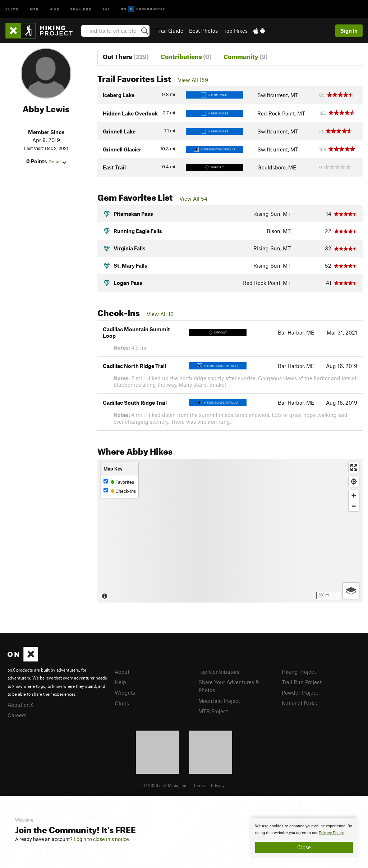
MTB (34, 9)
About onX (20, 705)
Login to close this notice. (102, 839)
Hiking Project (299, 672)
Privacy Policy (331, 833)
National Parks (299, 703)
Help (120, 682)
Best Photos (203, 31)
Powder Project (300, 692)
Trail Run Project (302, 682)
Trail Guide (170, 31)
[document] (304, 838)
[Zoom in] (354, 496)
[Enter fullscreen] (354, 467)
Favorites (119, 482)
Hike (55, 9)
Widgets (125, 692)
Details (57, 162)
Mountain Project (219, 701)
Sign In (349, 31)
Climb (12, 9)
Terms (199, 785)
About (122, 672)
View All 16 (160, 314)
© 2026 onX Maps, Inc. (165, 785)
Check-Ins (120, 491)
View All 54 (193, 199)
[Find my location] (354, 481)
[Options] (351, 591)
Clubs (122, 703)
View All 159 (193, 80)
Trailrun (81, 9)
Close (304, 847)
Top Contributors (219, 672)
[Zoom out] (354, 506)
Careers (17, 715)
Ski (106, 9)
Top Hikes (236, 31)
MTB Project (213, 711)
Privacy (218, 785)
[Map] (230, 531)
